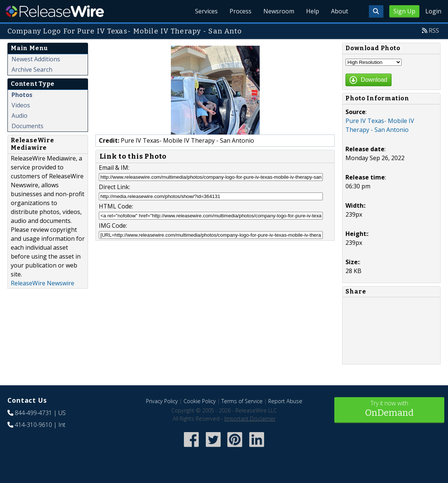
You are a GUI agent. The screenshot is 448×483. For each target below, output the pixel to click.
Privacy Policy (162, 401)
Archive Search (32, 69)
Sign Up (404, 11)
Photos (22, 95)
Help (313, 11)
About (340, 11)
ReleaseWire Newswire (43, 283)
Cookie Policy (200, 401)
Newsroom (279, 11)
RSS (434, 30)
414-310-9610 (33, 425)
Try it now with (389, 409)
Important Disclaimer (250, 419)
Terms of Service (242, 401)
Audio (20, 116)
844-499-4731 (33, 413)
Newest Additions (36, 59)
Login (433, 11)
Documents (27, 126)
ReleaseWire (55, 11)
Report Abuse (285, 401)
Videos (21, 105)
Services (206, 11)
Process (241, 11)
